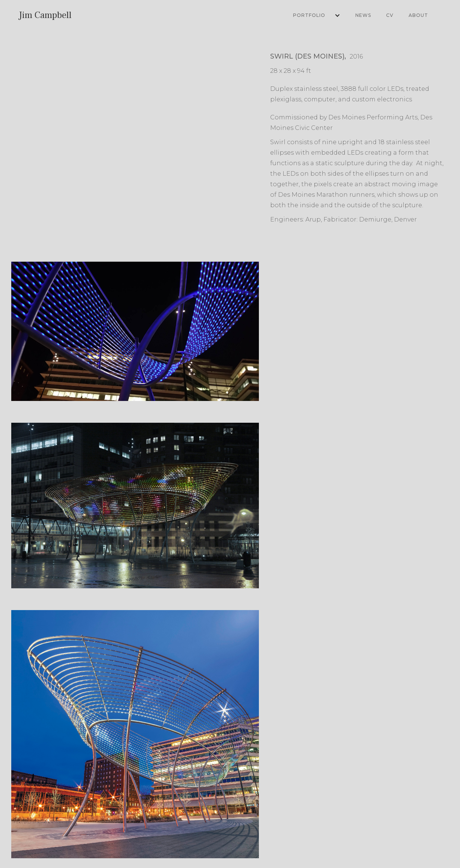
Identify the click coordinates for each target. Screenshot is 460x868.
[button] (313, 15)
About (418, 15)
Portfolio (309, 15)
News (363, 15)
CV (390, 15)
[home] (45, 15)
